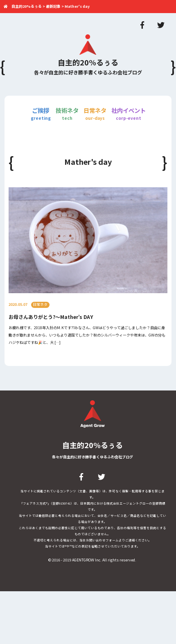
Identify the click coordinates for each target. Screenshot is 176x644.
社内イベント (129, 114)
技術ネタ (67, 114)
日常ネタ (95, 114)
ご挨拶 (41, 114)
